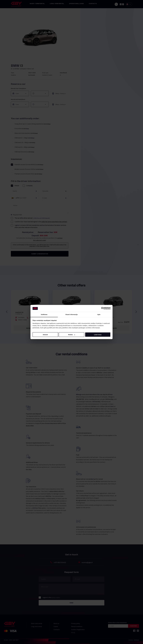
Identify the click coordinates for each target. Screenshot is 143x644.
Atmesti (45, 335)
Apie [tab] (99, 314)
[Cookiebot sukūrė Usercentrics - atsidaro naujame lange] (103, 308)
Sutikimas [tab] (44, 314)
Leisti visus (98, 335)
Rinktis (72, 335)
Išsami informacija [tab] (72, 314)
